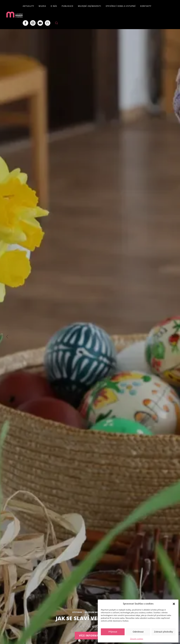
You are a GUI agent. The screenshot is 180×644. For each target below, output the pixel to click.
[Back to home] (14, 15)
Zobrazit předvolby (164, 632)
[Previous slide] (7, 337)
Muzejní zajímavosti (90, 6)
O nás (54, 6)
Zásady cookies (137, 639)
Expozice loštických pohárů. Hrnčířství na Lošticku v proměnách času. (92, 640)
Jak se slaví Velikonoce (79, 640)
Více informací (90, 636)
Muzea (42, 6)
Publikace (68, 6)
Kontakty (146, 6)
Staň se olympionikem (88, 640)
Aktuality (28, 6)
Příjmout (113, 632)
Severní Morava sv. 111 (97, 640)
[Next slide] (173, 337)
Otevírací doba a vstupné (121, 6)
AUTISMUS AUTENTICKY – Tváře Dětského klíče (84, 640)
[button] (174, 604)
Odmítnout (138, 632)
